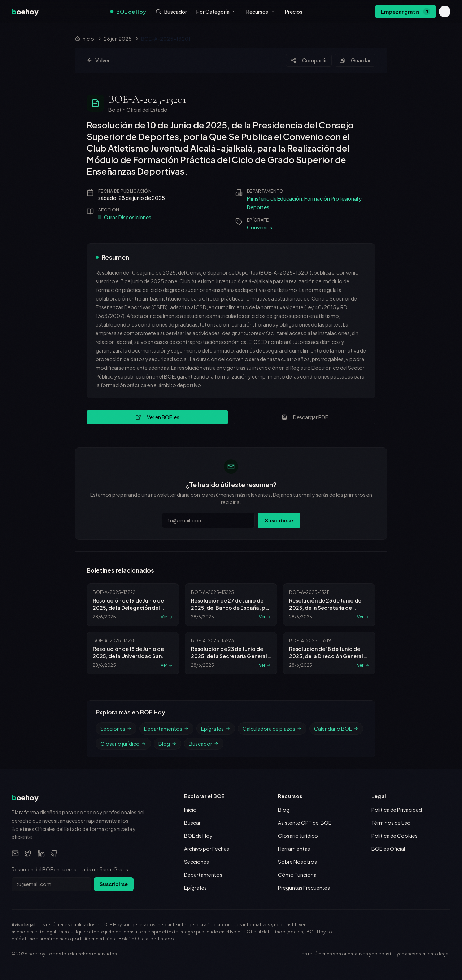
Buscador (204, 744)
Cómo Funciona (297, 875)
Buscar (192, 823)
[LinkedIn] (41, 853)
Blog (167, 744)
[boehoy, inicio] (25, 12)
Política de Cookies (395, 836)
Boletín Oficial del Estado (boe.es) (267, 932)
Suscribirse (279, 520)
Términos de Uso (391, 823)
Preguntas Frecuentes (304, 888)
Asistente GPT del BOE (305, 823)
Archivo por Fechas (207, 849)
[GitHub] (54, 853)
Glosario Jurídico (298, 836)
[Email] (15, 853)
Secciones (116, 729)
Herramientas (294, 849)
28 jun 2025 (118, 39)
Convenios (260, 227)
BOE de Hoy (128, 12)
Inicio (190, 810)
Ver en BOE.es (157, 417)
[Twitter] (28, 853)
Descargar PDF (305, 417)
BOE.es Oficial (388, 849)
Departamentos (166, 729)
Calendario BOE (336, 729)
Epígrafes (216, 729)
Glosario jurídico (123, 744)
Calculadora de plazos (272, 729)
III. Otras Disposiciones (125, 217)
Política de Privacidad (397, 810)
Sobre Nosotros (297, 862)
